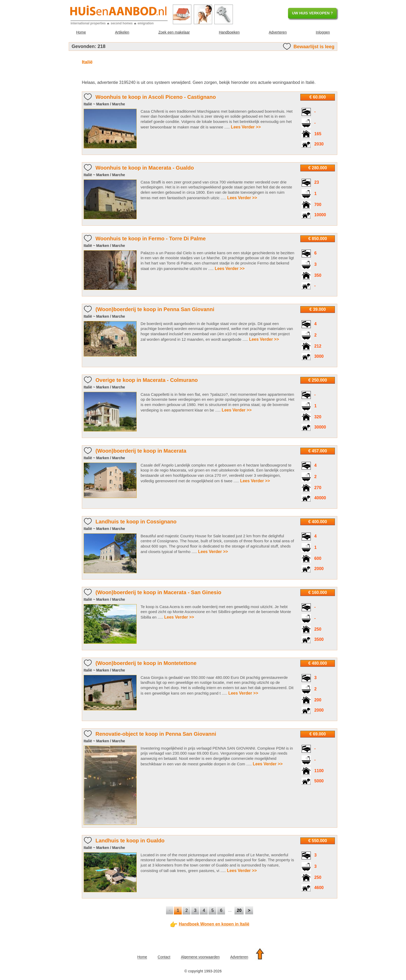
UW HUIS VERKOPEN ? (312, 13)
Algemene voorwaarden (200, 957)
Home (81, 32)
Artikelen (122, 32)
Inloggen (323, 32)
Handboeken (229, 32)
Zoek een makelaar (174, 32)
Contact (164, 957)
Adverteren (278, 32)
